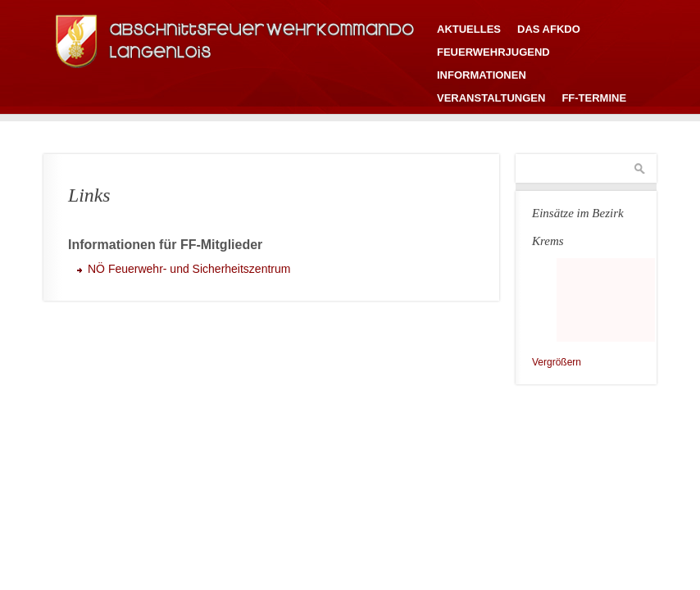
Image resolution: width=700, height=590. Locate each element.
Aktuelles (469, 29)
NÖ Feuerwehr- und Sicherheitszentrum (189, 269)
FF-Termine (594, 98)
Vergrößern (557, 362)
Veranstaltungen (491, 98)
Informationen (482, 75)
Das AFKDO (549, 29)
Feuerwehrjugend (493, 52)
